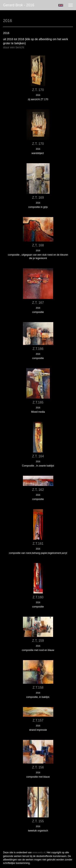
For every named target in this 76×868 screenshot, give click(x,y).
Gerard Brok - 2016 (19, 5)
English (61, 5)
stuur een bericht (14, 47)
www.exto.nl (39, 852)
